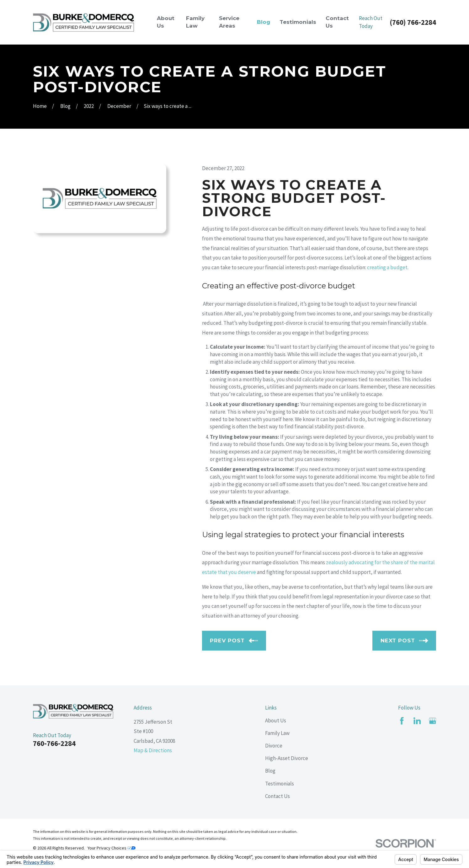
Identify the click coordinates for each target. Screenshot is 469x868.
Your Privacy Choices (112, 848)
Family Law (277, 733)
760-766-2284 (54, 743)
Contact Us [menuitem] (337, 22)
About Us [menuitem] (166, 22)
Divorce (274, 746)
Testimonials (280, 784)
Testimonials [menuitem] (298, 22)
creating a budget (387, 267)
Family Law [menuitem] (195, 22)
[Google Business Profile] (433, 721)
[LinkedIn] (417, 721)
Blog (270, 771)
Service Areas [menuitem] (229, 22)
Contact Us (277, 796)
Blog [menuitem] (264, 22)
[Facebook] (402, 721)
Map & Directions (153, 750)
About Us (276, 721)
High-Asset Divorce (287, 758)
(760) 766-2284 (413, 22)
